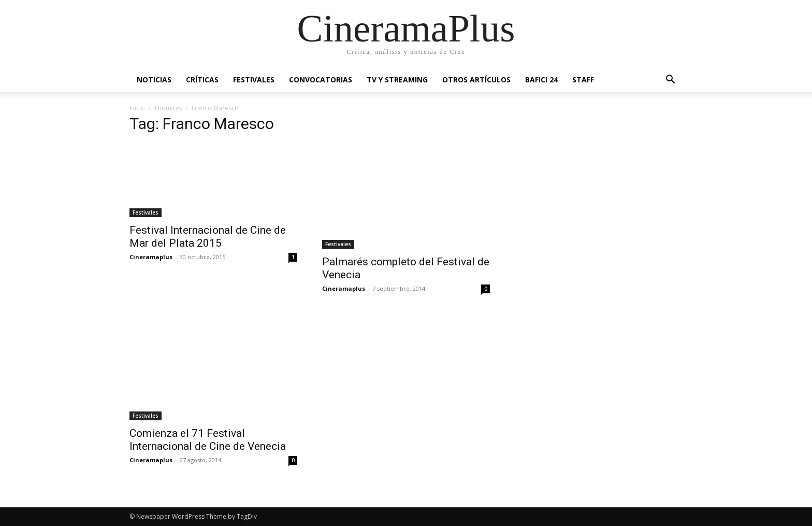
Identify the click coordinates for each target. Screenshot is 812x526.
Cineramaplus (151, 257)
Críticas (202, 80)
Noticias (154, 80)
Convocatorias (321, 80)
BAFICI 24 (541, 80)
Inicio (137, 108)
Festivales (254, 80)
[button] (670, 81)
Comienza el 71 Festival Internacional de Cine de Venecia (208, 440)
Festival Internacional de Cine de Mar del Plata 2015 (208, 237)
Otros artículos (476, 80)
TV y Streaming (397, 80)
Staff (583, 80)
